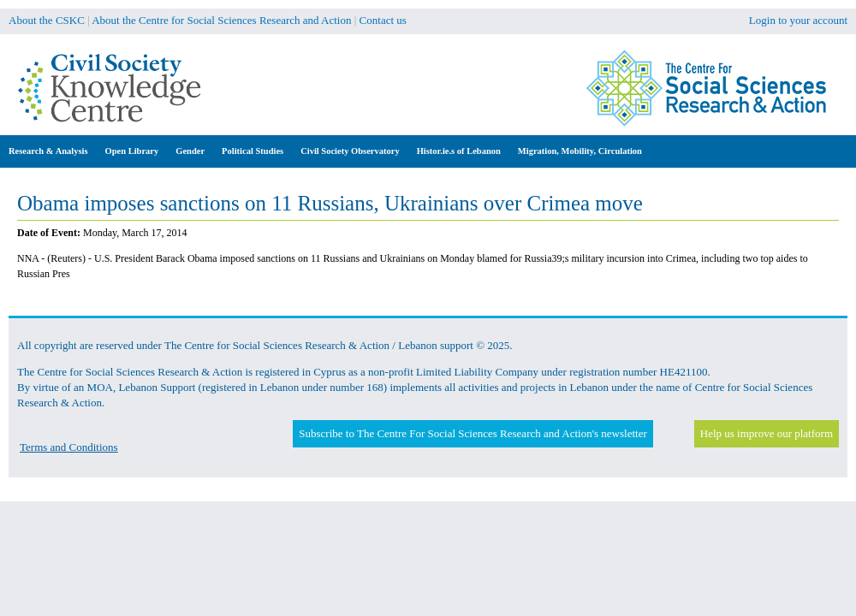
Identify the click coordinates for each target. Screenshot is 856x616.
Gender (190, 151)
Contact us (383, 20)
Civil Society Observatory (350, 151)
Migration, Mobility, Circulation (580, 151)
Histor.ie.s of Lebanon (459, 151)
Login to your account (798, 20)
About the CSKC (47, 20)
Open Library (132, 151)
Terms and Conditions (69, 447)
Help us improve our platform (767, 433)
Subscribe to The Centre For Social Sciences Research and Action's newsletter (473, 433)
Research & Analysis (48, 151)
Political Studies (253, 151)
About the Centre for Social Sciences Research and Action (221, 20)
